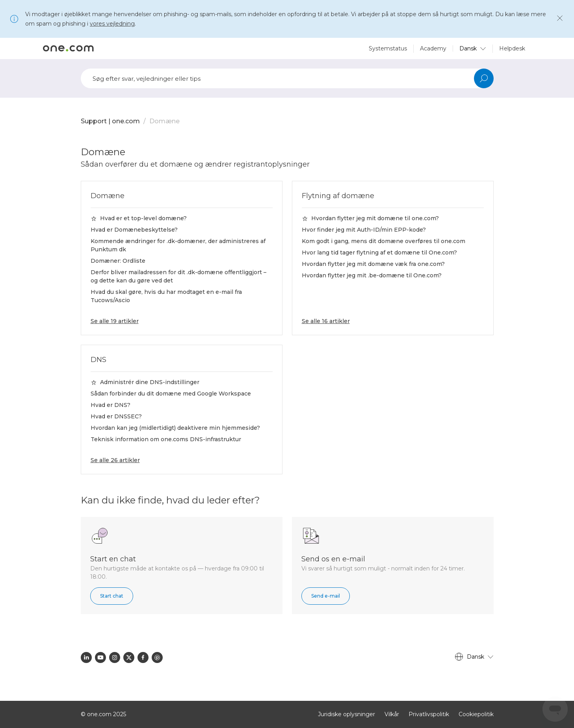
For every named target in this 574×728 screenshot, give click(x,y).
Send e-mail (326, 596)
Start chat (112, 596)
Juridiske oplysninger (346, 714)
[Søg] (287, 78)
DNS (98, 360)
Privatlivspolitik (429, 714)
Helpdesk (512, 48)
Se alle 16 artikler (326, 321)
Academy (433, 48)
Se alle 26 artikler (115, 460)
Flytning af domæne (338, 196)
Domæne (164, 121)
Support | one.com (110, 121)
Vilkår (392, 714)
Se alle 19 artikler (115, 321)
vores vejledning (112, 24)
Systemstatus (388, 48)
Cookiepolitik (476, 714)
